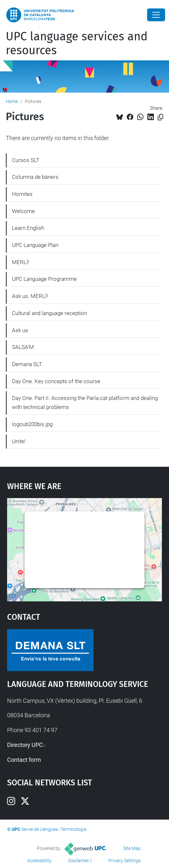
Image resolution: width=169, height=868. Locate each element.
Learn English (28, 228)
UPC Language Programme (44, 279)
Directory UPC (25, 745)
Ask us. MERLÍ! (30, 296)
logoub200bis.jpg (32, 424)
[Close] (156, 15)
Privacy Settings (124, 861)
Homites (22, 194)
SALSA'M (23, 347)
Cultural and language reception (50, 313)
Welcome (23, 211)
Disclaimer (79, 861)
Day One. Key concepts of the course (56, 381)
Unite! (19, 441)
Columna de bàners (35, 177)
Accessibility (39, 861)
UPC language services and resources (77, 43)
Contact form (24, 760)
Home (12, 101)
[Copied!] (160, 117)
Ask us (20, 330)
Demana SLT (27, 364)
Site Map (132, 848)
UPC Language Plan (35, 245)
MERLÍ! (21, 262)
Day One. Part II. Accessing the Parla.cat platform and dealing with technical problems (85, 403)
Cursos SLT (26, 160)
